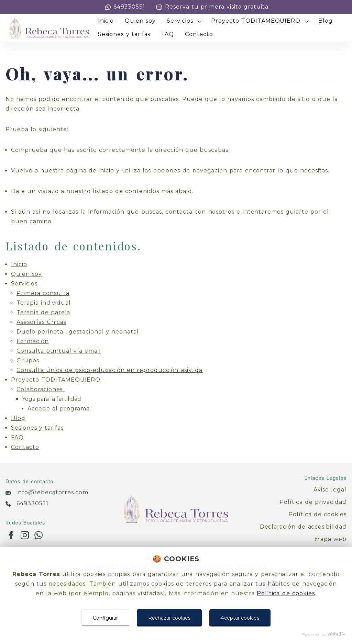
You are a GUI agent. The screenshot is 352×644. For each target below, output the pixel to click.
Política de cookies (286, 593)
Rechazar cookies (169, 618)
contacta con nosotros (200, 212)
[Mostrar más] (199, 21)
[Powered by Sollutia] (176, 635)
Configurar (105, 618)
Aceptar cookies (240, 618)
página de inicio (90, 171)
